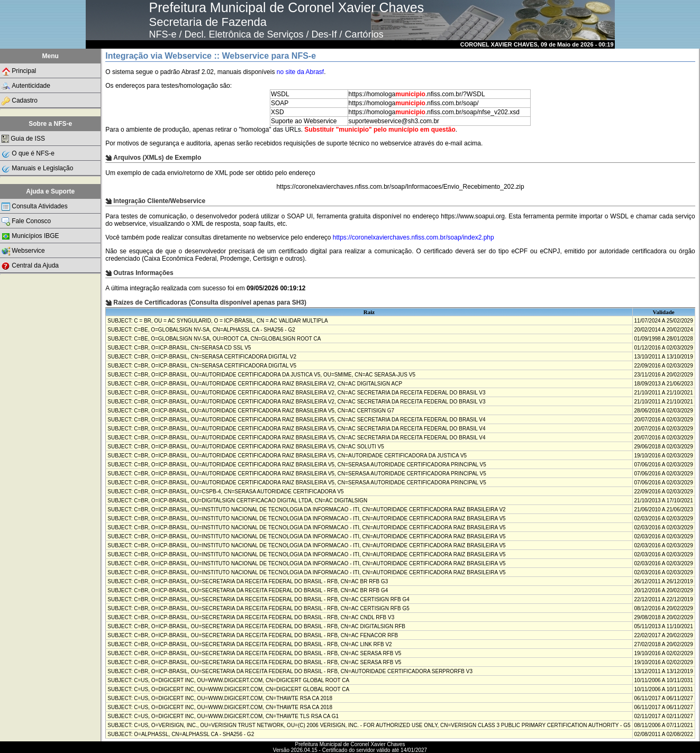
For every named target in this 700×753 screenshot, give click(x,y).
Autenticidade (26, 86)
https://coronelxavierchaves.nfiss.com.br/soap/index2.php (413, 237)
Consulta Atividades (34, 207)
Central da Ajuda (30, 266)
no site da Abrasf (300, 72)
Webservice (23, 251)
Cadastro (20, 101)
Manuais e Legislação (37, 169)
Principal (19, 71)
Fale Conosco (26, 222)
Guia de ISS (23, 139)
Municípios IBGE (30, 236)
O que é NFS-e (28, 154)
